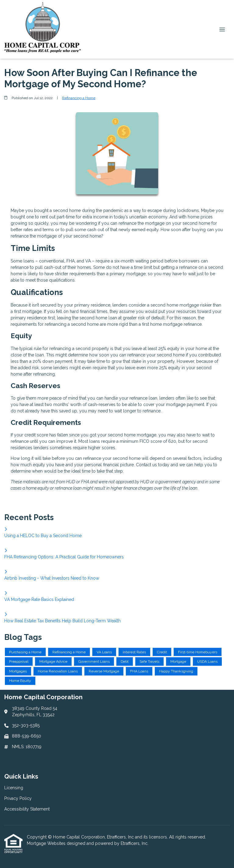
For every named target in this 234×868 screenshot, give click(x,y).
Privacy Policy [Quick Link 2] (18, 798)
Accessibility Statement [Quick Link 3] (27, 809)
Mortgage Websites (47, 843)
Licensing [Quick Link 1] (14, 788)
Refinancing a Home (79, 98)
